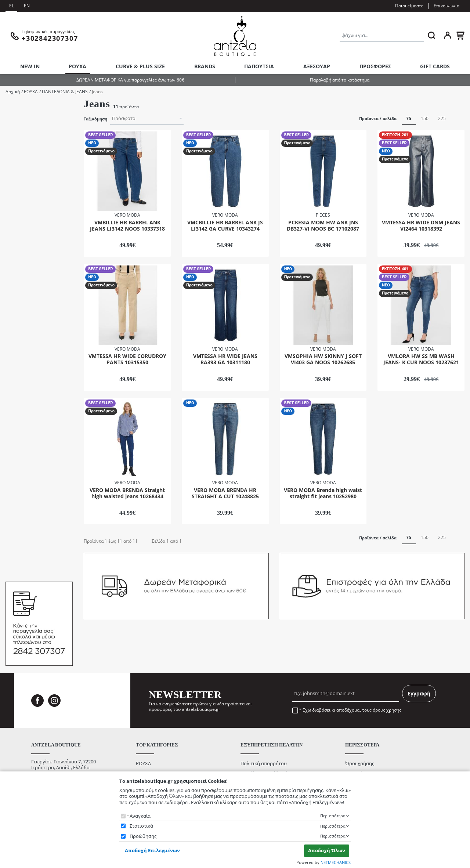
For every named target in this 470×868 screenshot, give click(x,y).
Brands (13, 203)
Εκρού (22, 400)
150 (425, 118)
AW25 (21, 128)
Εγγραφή (419, 674)
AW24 (21, 118)
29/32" (22, 323)
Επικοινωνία (446, 6)
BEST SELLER (29, 439)
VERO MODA (29, 226)
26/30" (22, 274)
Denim (22, 158)
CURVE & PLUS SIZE (140, 66)
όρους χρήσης (387, 691)
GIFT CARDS (435, 66)
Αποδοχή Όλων (327, 850)
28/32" (22, 304)
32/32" (22, 343)
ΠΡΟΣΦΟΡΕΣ (375, 66)
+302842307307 (48, 760)
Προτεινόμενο (31, 459)
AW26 (21, 138)
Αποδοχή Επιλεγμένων (152, 850)
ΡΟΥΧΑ (77, 66)
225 (442, 118)
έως (35, 522)
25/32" (22, 265)
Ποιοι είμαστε (409, 6)
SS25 (20, 167)
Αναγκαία (140, 816)
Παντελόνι (26, 187)
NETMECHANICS (336, 862)
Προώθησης (143, 836)
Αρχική (13, 92)
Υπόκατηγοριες (21, 106)
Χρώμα (13, 368)
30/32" (22, 333)
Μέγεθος (15, 242)
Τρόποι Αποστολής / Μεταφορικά (277, 763)
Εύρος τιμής (19, 476)
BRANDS (205, 66)
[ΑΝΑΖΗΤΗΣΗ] (431, 35)
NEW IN (30, 66)
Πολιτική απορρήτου (264, 744)
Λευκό (22, 410)
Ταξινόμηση (95, 119)
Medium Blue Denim (37, 391)
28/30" (22, 294)
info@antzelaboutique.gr (58, 766)
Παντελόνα (27, 177)
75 (409, 118)
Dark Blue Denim (33, 381)
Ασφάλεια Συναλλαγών (266, 754)
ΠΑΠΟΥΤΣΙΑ (259, 66)
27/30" (22, 284)
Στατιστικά (141, 826)
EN (27, 6)
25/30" (22, 255)
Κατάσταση (17, 426)
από (15, 522)
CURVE (22, 148)
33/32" (22, 353)
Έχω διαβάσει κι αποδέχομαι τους (352, 691)
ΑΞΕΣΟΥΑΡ (317, 66)
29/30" (22, 314)
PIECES (23, 216)
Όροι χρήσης (360, 744)
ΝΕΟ (20, 449)
